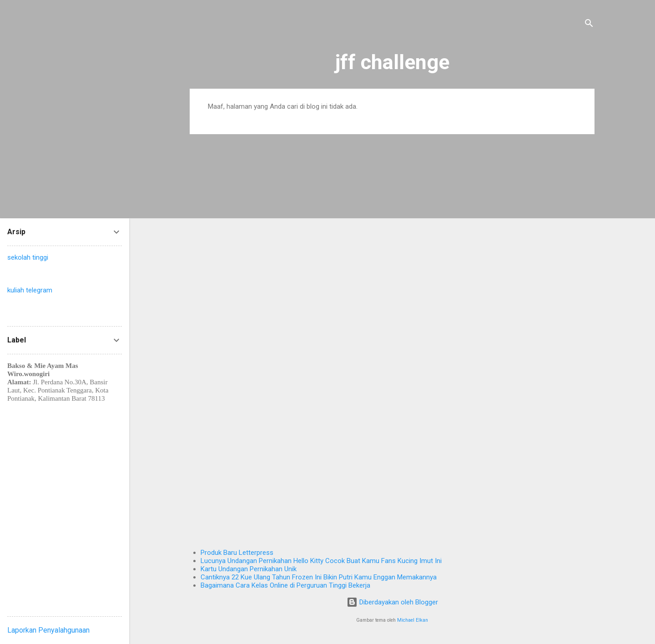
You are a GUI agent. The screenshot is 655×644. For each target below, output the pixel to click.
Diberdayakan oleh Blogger (392, 602)
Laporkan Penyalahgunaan (48, 630)
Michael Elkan (413, 620)
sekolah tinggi (28, 257)
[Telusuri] (589, 25)
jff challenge (392, 62)
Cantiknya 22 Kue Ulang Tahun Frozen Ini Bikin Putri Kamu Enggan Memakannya (319, 577)
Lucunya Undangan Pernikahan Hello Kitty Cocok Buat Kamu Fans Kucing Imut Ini (321, 561)
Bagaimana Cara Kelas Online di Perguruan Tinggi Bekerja (285, 585)
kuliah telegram (30, 290)
